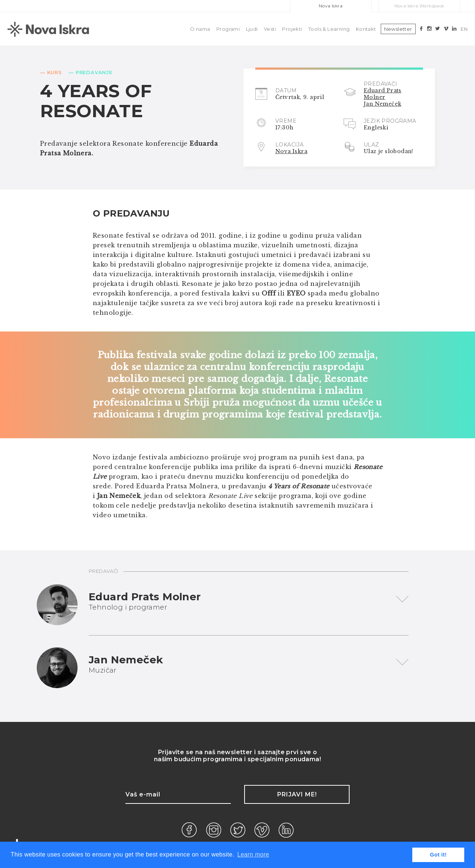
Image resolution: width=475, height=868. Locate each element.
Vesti (270, 29)
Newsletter (398, 29)
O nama (200, 29)
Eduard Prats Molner (383, 94)
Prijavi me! (297, 794)
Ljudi (252, 29)
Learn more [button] (253, 854)
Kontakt (366, 29)
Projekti (292, 29)
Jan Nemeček (382, 104)
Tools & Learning (329, 29)
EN (464, 29)
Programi (228, 29)
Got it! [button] (438, 855)
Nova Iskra (331, 6)
